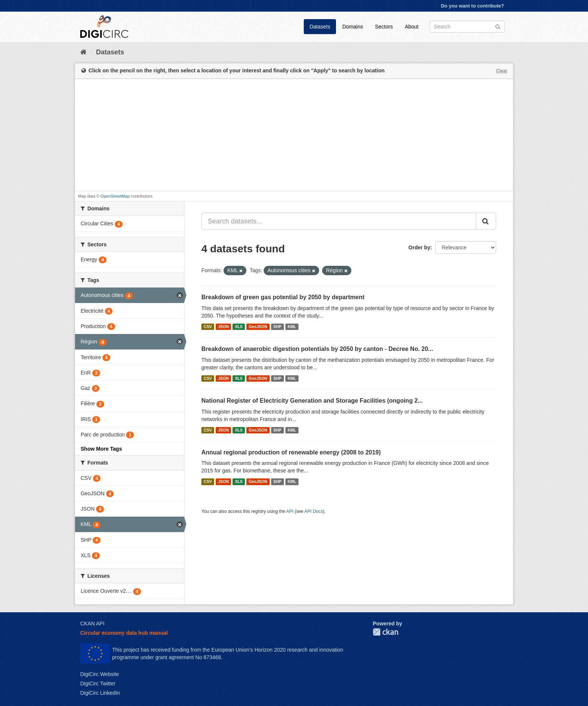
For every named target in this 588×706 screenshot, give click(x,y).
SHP (277, 327)
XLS (238, 327)
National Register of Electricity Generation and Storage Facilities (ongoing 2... (312, 401)
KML (292, 327)
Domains (353, 27)
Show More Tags (101, 449)
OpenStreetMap (115, 196)
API (290, 511)
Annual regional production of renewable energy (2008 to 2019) (291, 452)
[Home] (83, 52)
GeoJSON (258, 327)
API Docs (314, 511)
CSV (208, 327)
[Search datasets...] (339, 221)
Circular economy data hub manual (124, 633)
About (412, 27)
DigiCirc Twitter (98, 684)
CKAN (385, 632)
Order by (419, 247)
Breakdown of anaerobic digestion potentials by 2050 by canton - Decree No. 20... (317, 349)
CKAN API (92, 624)
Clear (502, 71)
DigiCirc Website (100, 674)
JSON (223, 327)
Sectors (384, 27)
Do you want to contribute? (472, 6)
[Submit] (498, 26)
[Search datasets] (467, 27)
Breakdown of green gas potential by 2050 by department (283, 297)
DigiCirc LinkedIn (100, 693)
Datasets (320, 27)
